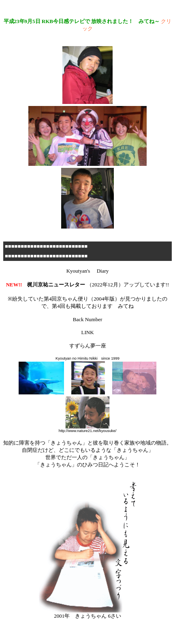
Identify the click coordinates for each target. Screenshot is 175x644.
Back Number (88, 319)
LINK (87, 332)
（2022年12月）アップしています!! (88, 285)
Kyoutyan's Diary (88, 271)
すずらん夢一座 (88, 346)
